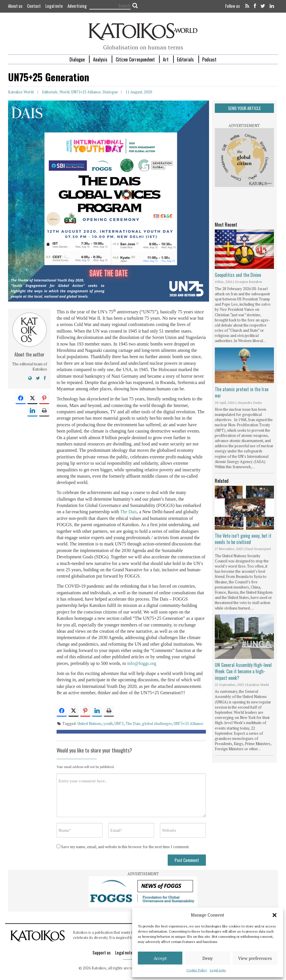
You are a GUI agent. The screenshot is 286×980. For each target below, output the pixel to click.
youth (108, 724)
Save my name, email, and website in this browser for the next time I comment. (125, 847)
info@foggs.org (142, 663)
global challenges (157, 724)
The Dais (128, 512)
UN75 (119, 724)
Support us (102, 952)
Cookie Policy (197, 970)
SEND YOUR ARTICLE (244, 108)
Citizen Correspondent (135, 59)
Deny (208, 958)
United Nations (90, 724)
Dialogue (77, 59)
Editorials (185, 59)
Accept (160, 958)
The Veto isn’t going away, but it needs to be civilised (243, 539)
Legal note (218, 970)
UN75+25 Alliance (86, 92)
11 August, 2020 (139, 92)
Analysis (100, 59)
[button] (275, 915)
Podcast (209, 59)
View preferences (255, 958)
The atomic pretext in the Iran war (242, 392)
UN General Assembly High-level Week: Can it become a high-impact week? (243, 671)
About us (15, 6)
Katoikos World (21, 92)
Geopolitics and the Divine (238, 275)
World (64, 92)
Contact (34, 6)
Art (166, 59)
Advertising (77, 6)
